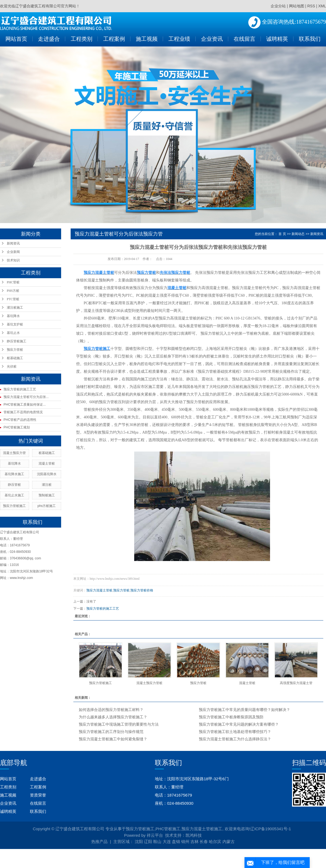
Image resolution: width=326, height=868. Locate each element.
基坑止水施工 (14, 495)
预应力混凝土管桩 (99, 590)
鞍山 (157, 842)
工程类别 (81, 39)
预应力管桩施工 (14, 506)
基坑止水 (13, 333)
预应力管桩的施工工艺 (20, 389)
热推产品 (99, 842)
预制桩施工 (47, 495)
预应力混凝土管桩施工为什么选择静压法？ (235, 739)
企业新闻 (13, 252)
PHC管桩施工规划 (17, 427)
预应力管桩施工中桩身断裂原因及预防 (231, 717)
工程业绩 (179, 39)
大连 (167, 842)
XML (322, 6)
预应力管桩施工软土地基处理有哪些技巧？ (235, 732)
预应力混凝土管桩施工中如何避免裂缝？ (113, 739)
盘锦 (176, 842)
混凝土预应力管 (14, 453)
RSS (311, 6)
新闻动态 (298, 234)
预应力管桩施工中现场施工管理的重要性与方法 (119, 724)
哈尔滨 (215, 842)
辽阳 (148, 842)
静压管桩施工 (17, 341)
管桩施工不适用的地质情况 (23, 412)
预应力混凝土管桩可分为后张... (26, 397)
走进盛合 (49, 39)
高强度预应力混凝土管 (296, 683)
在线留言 (244, 39)
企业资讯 (212, 39)
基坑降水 (13, 316)
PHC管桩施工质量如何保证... (25, 405)
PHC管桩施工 (168, 829)
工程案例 (114, 39)
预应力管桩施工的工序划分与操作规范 (111, 732)
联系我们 (310, 39)
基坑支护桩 (15, 324)
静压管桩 (14, 485)
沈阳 (139, 842)
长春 (204, 842)
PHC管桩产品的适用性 (20, 420)
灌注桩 (47, 485)
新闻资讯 (13, 243)
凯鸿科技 (194, 835)
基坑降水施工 (14, 474)
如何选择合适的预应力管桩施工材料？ (111, 710)
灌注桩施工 (15, 308)
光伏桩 (12, 366)
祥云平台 (155, 835)
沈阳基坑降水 (47, 474)
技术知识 (13, 260)
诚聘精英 (277, 39)
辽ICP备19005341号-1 (271, 829)
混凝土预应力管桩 (149, 683)
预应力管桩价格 (142, 590)
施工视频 (147, 39)
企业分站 (278, 6)
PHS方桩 (13, 291)
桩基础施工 (15, 358)
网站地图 (297, 6)
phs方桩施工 (47, 506)
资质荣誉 (38, 795)
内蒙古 (229, 842)
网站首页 (16, 39)
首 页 (282, 234)
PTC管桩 (13, 299)
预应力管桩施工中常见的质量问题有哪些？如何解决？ (244, 710)
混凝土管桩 (47, 463)
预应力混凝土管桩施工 (202, 829)
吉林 (195, 842)
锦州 (185, 842)
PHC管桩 (13, 282)
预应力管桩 (15, 350)
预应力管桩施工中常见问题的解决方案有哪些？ (239, 724)
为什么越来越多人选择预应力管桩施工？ (113, 717)
